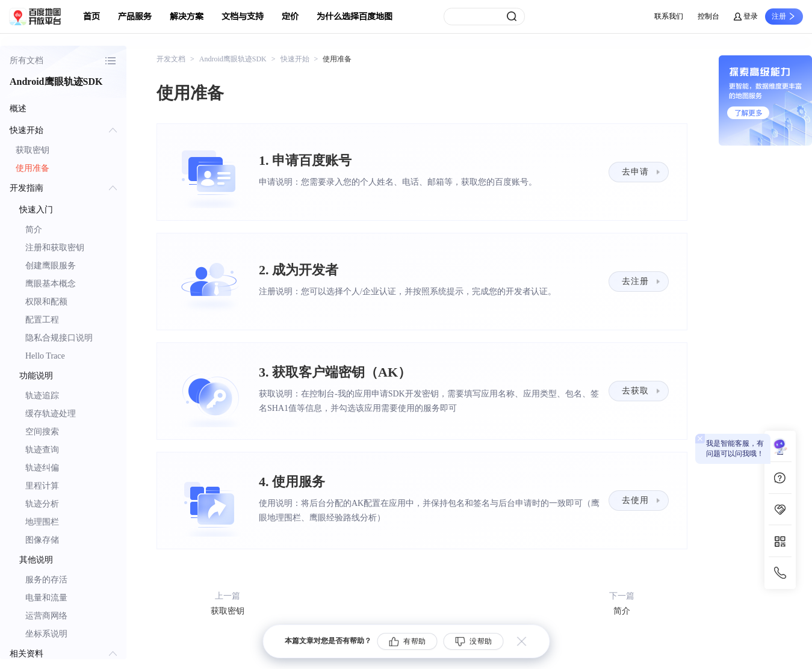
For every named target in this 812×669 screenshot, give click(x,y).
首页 (91, 17)
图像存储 (42, 540)
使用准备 (33, 168)
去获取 (635, 391)
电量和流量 (46, 598)
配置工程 (42, 320)
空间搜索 (42, 432)
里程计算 (42, 486)
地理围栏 (42, 522)
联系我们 (669, 16)
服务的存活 (46, 580)
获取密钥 (33, 150)
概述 (18, 109)
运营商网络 (46, 616)
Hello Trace (45, 356)
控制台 (708, 16)
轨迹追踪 (42, 396)
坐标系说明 (46, 634)
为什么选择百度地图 (355, 17)
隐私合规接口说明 (59, 338)
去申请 (635, 172)
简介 (34, 230)
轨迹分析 (42, 504)
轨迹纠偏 (42, 468)
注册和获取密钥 (55, 248)
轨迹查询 (42, 450)
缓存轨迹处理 (51, 414)
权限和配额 (46, 302)
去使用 (635, 500)
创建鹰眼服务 (51, 266)
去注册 (635, 281)
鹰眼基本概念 (51, 284)
